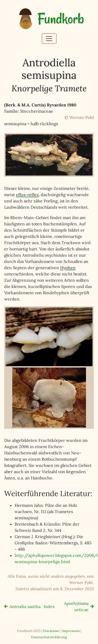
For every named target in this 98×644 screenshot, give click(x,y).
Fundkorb (61, 19)
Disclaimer (51, 631)
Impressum (71, 631)
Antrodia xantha (25, 606)
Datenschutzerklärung (49, 637)
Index (49, 606)
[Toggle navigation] (49, 39)
